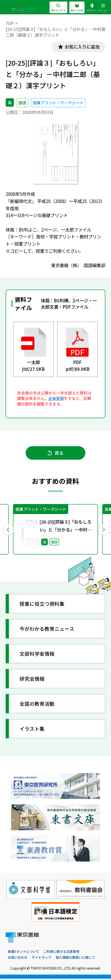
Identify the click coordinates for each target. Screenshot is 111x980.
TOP (10, 23)
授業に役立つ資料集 (42, 605)
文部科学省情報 (37, 655)
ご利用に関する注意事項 (61, 953)
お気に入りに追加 (81, 47)
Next (103, 530)
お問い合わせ (18, 959)
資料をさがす (58, 8)
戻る (55, 454)
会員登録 (56, 399)
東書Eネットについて (23, 953)
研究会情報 (32, 680)
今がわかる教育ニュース (47, 630)
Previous (8, 530)
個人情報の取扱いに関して (75, 959)
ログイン (92, 8)
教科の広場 (77, 8)
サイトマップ (41, 959)
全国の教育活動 (37, 705)
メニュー (103, 8)
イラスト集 (32, 730)
